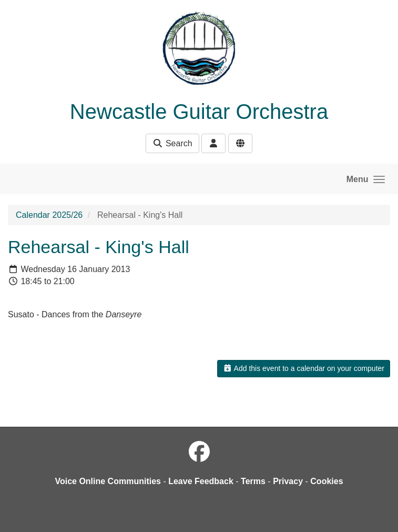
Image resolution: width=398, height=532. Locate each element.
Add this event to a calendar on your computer (304, 368)
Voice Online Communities (108, 481)
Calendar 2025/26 (49, 215)
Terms (253, 481)
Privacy (288, 481)
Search (172, 143)
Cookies (326, 481)
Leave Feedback (201, 481)
